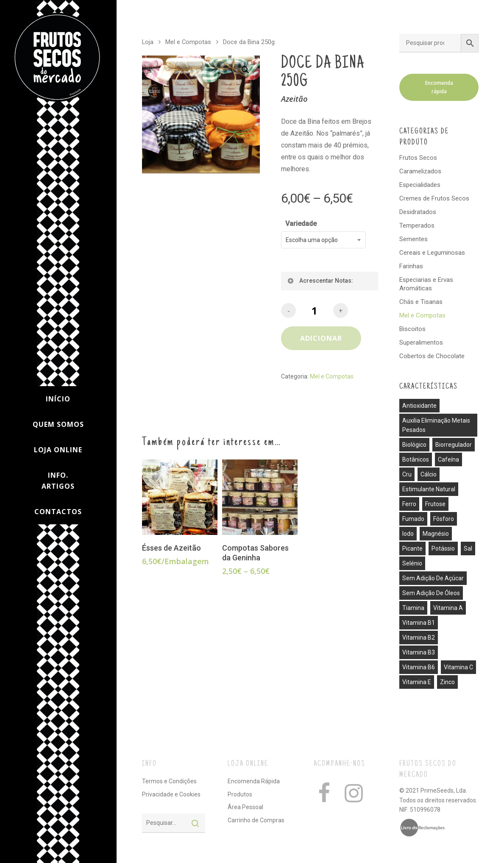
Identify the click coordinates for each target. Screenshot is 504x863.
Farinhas (411, 266)
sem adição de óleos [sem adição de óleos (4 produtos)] (431, 593)
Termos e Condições (169, 781)
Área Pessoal (245, 807)
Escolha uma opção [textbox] (312, 240)
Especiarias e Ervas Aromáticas (426, 284)
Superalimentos (421, 342)
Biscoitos (412, 329)
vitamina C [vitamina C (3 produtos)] (458, 667)
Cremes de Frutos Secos (434, 198)
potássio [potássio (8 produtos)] (443, 548)
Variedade (301, 224)
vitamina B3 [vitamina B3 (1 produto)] (419, 652)
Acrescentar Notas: (320, 281)
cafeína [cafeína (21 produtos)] (448, 459)
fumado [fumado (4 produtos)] (413, 519)
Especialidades (420, 185)
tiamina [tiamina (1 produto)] (413, 608)
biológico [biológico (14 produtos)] (414, 445)
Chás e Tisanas (421, 302)
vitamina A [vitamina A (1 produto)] (448, 608)
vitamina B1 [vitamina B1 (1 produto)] (419, 623)
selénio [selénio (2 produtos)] (412, 563)
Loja (148, 42)
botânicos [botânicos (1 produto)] (416, 459)
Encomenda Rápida (254, 781)
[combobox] (323, 240)
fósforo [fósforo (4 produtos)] (444, 519)
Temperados (417, 225)
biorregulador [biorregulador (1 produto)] (454, 445)
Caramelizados (420, 171)
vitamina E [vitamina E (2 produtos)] (417, 682)
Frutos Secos (418, 158)
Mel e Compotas (188, 42)
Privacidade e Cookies (171, 794)
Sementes (414, 239)
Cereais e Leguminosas (432, 253)
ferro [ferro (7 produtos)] (409, 504)
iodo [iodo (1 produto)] (408, 534)
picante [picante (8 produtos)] (412, 548)
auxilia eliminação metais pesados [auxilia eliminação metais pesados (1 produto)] (436, 425)
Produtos (240, 794)
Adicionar (321, 338)
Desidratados (418, 212)
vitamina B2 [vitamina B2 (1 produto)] (419, 638)
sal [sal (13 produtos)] (468, 548)
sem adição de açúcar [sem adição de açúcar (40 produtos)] (433, 578)
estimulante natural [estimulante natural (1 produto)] (429, 489)
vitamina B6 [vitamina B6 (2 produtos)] (419, 667)
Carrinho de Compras (256, 820)
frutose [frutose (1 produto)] (435, 504)
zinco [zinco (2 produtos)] (447, 682)
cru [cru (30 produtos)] (407, 474)
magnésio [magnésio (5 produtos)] (436, 534)
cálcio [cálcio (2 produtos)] (429, 474)
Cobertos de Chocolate (432, 356)
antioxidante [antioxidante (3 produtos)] (419, 406)
